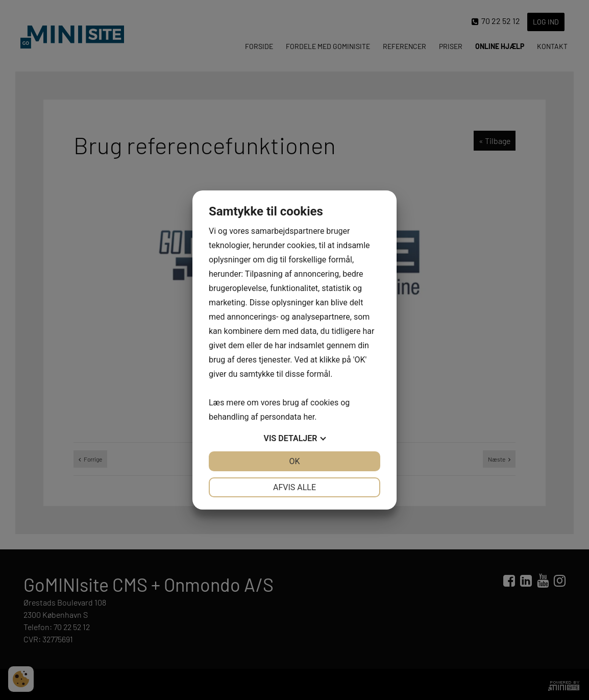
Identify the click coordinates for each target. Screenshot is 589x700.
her (309, 417)
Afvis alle (294, 487)
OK (294, 461)
